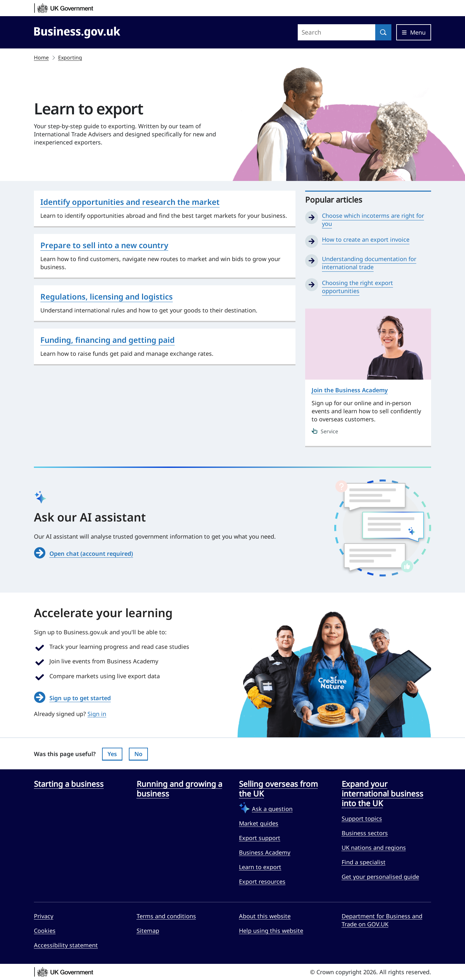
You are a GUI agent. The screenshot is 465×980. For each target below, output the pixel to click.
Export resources (262, 881)
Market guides (259, 823)
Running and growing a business (179, 789)
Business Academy (265, 852)
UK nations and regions (374, 848)
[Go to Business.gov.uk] (77, 31)
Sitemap (148, 931)
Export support (260, 838)
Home (41, 58)
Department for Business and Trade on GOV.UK (382, 920)
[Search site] (336, 32)
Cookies (45, 931)
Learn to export (260, 867)
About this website (265, 916)
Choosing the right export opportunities (357, 287)
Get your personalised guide (380, 877)
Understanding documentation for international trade (369, 263)
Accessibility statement (66, 945)
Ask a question (272, 809)
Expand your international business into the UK (382, 794)
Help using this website (271, 931)
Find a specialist (364, 862)
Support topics (362, 818)
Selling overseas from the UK (278, 789)
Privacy (44, 916)
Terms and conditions (166, 916)
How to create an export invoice (366, 239)
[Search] (383, 32)
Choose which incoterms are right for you (373, 220)
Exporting (70, 58)
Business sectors (365, 833)
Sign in (97, 714)
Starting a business (69, 784)
